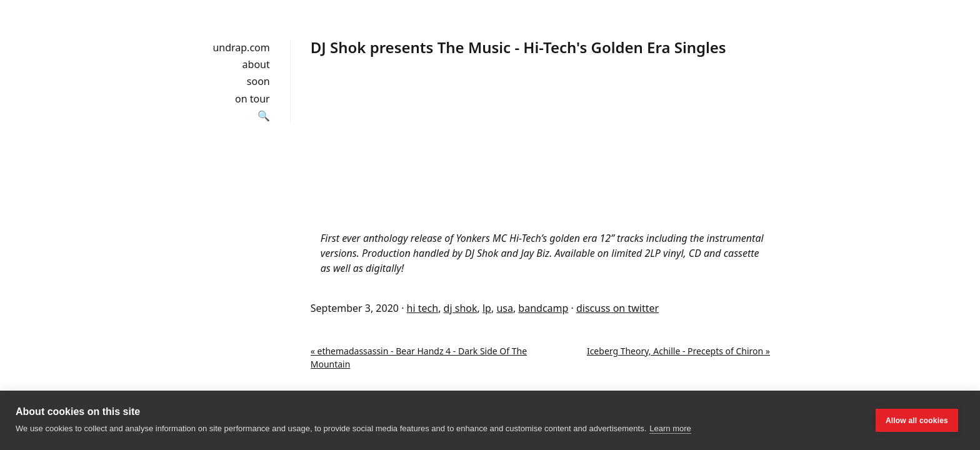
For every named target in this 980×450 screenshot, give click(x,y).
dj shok (461, 308)
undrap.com (241, 47)
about (256, 64)
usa (505, 308)
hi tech (423, 308)
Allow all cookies (917, 421)
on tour (252, 99)
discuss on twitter (617, 308)
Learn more (670, 428)
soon (258, 81)
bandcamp (543, 308)
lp (487, 308)
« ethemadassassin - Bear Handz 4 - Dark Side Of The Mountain (419, 357)
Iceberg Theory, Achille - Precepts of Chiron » (678, 351)
